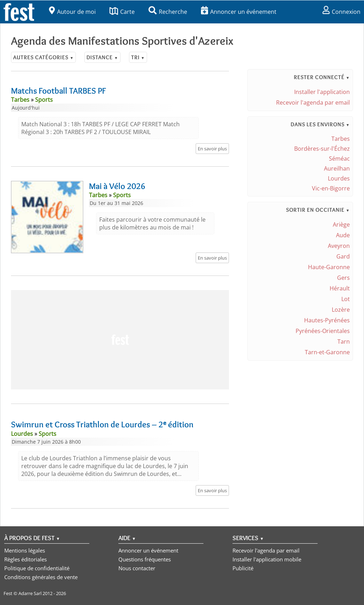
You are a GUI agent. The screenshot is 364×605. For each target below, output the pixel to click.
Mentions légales (25, 550)
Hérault (340, 288)
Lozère (341, 310)
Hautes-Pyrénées (327, 320)
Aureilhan (337, 168)
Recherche (168, 12)
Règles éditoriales (26, 559)
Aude (343, 235)
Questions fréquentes (145, 559)
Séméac (339, 159)
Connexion (341, 12)
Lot (346, 299)
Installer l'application (322, 92)
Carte (122, 12)
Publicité (243, 568)
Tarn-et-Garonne (327, 352)
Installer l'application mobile (267, 559)
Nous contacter (137, 568)
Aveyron (339, 246)
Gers (343, 278)
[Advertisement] (120, 340)
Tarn (344, 342)
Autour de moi (72, 12)
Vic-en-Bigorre (331, 188)
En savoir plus (212, 149)
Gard (343, 256)
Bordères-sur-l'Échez (322, 149)
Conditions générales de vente (41, 577)
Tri (138, 57)
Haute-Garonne (329, 267)
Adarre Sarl (30, 593)
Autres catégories (43, 57)
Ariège (341, 224)
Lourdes (339, 178)
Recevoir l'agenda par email (313, 102)
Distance (102, 57)
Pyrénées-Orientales (323, 331)
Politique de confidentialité (37, 568)
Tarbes (341, 139)
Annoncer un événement (239, 12)
